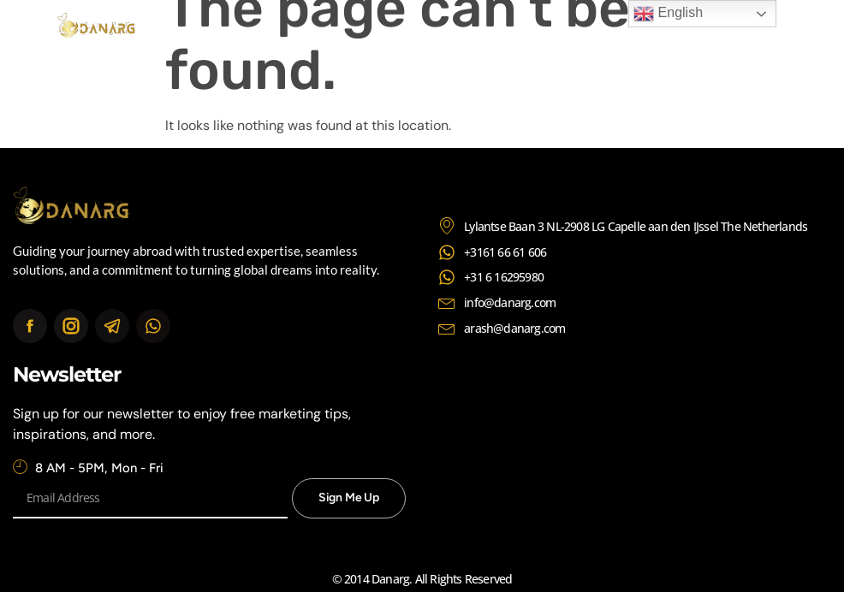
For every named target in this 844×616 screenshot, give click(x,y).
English (668, 14)
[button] (775, 28)
